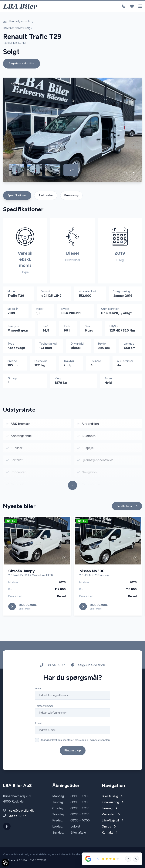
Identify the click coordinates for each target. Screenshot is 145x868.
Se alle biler (127, 506)
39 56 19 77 (53, 665)
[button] (127, 173)
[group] (72, 130)
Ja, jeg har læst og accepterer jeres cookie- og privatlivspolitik (75, 740)
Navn (38, 689)
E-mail (39, 724)
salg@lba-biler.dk (88, 665)
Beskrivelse (46, 195)
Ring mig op (73, 751)
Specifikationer (17, 195)
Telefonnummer (44, 706)
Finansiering (71, 195)
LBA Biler (8, 28)
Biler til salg (23, 28)
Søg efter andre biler (22, 63)
